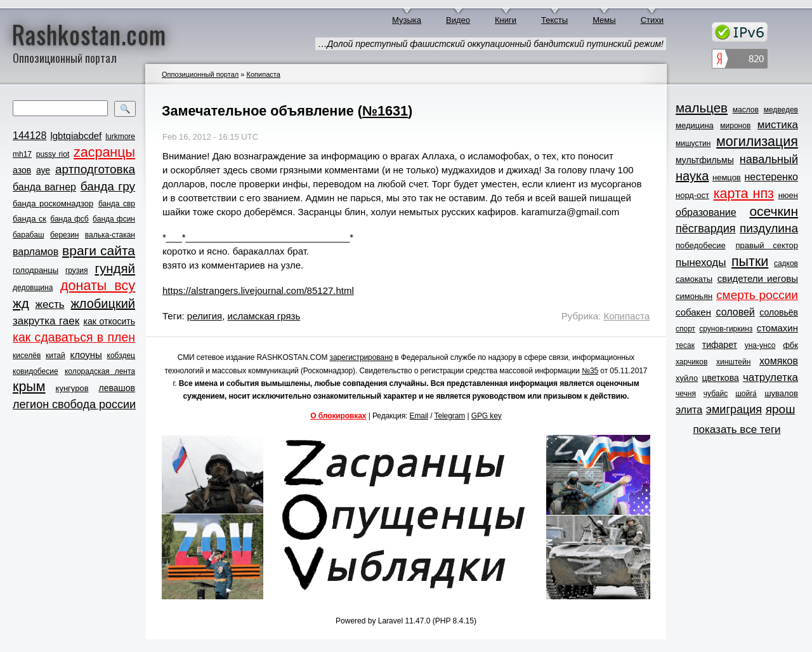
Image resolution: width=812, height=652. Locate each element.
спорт (685, 329)
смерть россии (757, 295)
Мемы (604, 20)
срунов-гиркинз (726, 329)
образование (706, 212)
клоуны (86, 355)
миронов (735, 126)
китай (56, 356)
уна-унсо (760, 345)
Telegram (450, 416)
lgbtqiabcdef (76, 136)
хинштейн (733, 362)
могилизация (757, 142)
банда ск (29, 219)
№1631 (385, 111)
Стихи (652, 20)
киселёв (27, 356)
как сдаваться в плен (74, 337)
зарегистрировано (362, 357)
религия (205, 316)
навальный (769, 159)
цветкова (721, 378)
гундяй (115, 268)
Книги (506, 20)
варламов (36, 252)
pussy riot (53, 154)
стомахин (777, 328)
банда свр (117, 204)
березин (64, 235)
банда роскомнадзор (53, 203)
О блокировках (338, 416)
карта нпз (744, 194)
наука (692, 176)
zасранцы (104, 152)
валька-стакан (110, 235)
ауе (43, 170)
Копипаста (263, 74)
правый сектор (767, 245)
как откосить (109, 321)
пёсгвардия (706, 229)
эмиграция (734, 409)
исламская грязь (264, 316)
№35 (590, 371)
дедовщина (33, 288)
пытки (750, 262)
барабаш (29, 235)
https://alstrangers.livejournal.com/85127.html (258, 290)
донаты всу (98, 286)
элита (689, 410)
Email (419, 416)
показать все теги (737, 429)
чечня (686, 394)
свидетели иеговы (758, 278)
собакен (693, 312)
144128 (29, 136)
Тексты (554, 20)
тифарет (720, 345)
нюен (788, 195)
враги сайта (99, 250)
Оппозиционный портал (200, 74)
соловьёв (779, 312)
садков (786, 263)
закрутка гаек (46, 321)
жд (21, 303)
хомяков (779, 361)
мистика (778, 125)
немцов (727, 177)
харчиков (691, 362)
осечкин (774, 211)
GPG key (487, 416)
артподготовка (95, 169)
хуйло (687, 378)
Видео (458, 20)
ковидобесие (36, 371)
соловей (735, 312)
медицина (695, 125)
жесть (50, 304)
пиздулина (769, 228)
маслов (746, 110)
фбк (790, 345)
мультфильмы (705, 160)
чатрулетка (770, 377)
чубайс (716, 394)
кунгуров (72, 388)
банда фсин (114, 219)
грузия (77, 270)
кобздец (121, 356)
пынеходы (701, 263)
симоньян (694, 296)
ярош (781, 409)
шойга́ (746, 394)
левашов (117, 388)
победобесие (701, 245)
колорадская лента (100, 371)
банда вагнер (44, 187)
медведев (781, 110)
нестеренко (772, 177)
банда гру (108, 186)
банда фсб (69, 219)
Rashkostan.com (89, 34)
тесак (685, 345)
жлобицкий (103, 303)
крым (29, 387)
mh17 (22, 154)
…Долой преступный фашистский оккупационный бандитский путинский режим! (491, 44)
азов (22, 170)
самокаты (694, 279)
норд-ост (692, 195)
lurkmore (120, 136)
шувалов (781, 393)
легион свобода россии (74, 404)
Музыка (407, 20)
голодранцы (36, 270)
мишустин (693, 143)
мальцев (702, 108)
